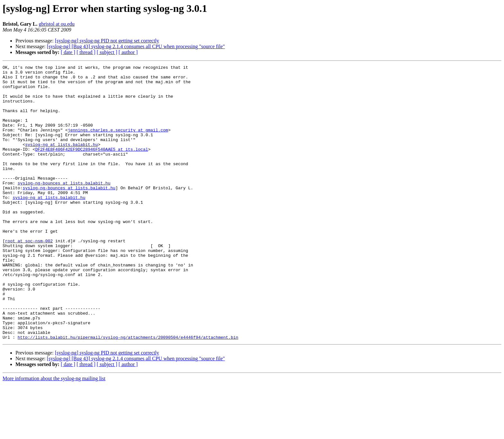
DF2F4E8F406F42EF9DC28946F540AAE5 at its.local (91, 166)
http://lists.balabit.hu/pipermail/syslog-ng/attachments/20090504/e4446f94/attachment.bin (128, 392)
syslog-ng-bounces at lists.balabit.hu (64, 207)
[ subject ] (107, 52)
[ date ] (68, 52)
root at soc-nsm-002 (29, 276)
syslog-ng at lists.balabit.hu (61, 161)
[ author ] (128, 52)
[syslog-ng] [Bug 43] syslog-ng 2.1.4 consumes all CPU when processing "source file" (136, 46)
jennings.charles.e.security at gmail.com (118, 143)
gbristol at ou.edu (57, 24)
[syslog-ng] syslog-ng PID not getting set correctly (107, 41)
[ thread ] (86, 52)
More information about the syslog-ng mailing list (54, 433)
